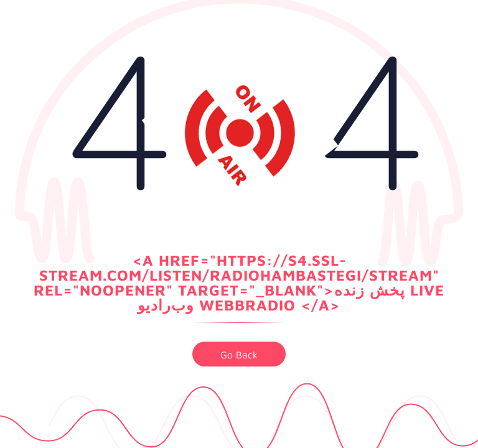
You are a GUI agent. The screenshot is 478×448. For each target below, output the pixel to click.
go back (239, 355)
